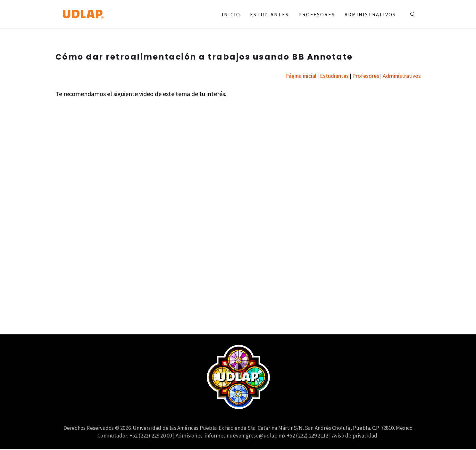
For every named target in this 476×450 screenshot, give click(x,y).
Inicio (231, 14)
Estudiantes (269, 14)
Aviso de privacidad (355, 436)
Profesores (317, 14)
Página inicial (301, 76)
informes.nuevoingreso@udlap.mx (245, 436)
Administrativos (370, 14)
